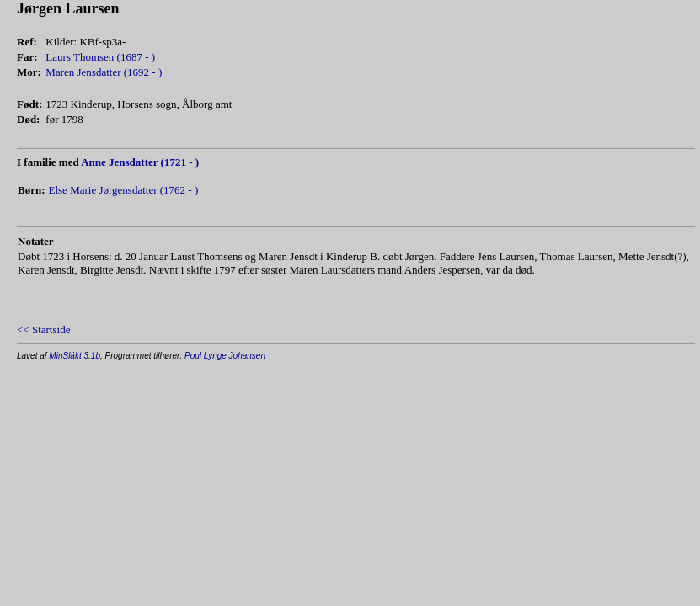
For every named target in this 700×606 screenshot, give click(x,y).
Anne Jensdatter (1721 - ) (140, 162)
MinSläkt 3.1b (75, 356)
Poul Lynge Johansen (225, 356)
